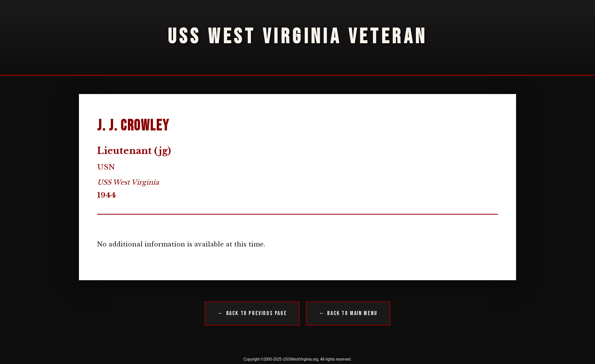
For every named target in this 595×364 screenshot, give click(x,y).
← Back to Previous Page (252, 313)
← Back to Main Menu (348, 313)
